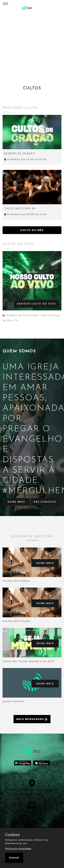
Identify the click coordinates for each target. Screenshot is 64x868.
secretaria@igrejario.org (32, 811)
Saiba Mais (16, 502)
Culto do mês (32, 230)
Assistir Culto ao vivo (36, 304)
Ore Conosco (45, 502)
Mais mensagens (32, 719)
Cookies (12, 835)
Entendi (14, 858)
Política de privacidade (18, 848)
